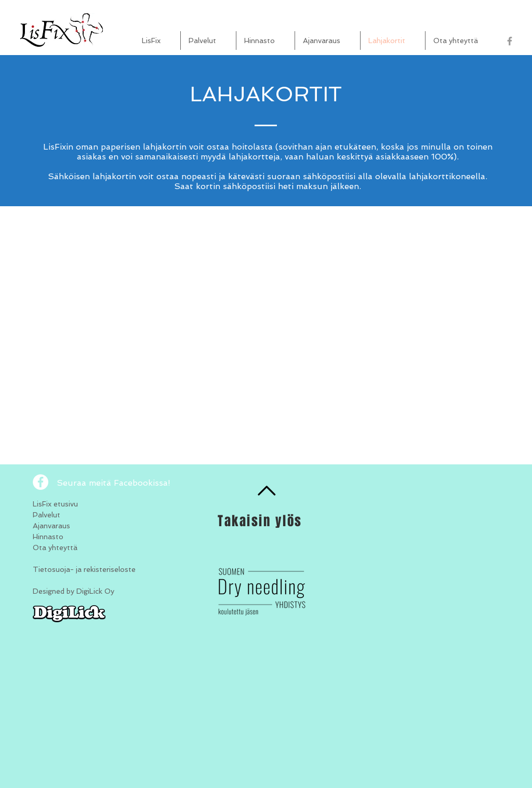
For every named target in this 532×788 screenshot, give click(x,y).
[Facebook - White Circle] (41, 482)
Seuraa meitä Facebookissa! (114, 483)
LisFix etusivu (55, 504)
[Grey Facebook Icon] (510, 41)
